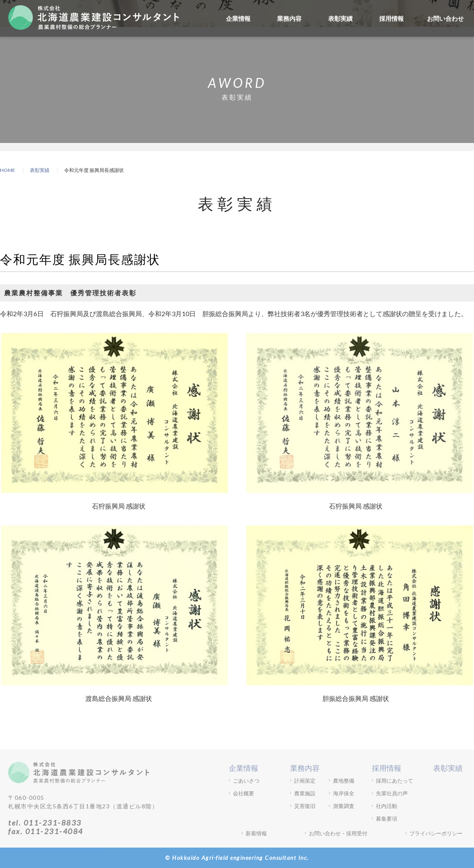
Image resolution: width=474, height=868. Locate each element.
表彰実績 (340, 18)
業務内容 (289, 18)
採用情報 (391, 18)
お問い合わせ (445, 18)
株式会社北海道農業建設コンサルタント (94, 17)
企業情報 (238, 18)
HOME (8, 170)
